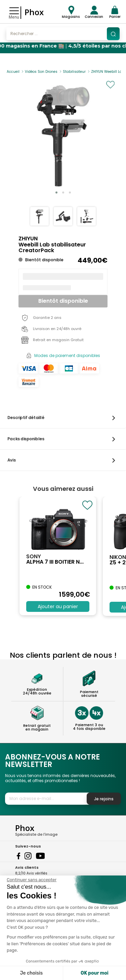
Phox (34, 12)
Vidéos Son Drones (41, 72)
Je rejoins (104, 799)
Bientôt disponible (63, 301)
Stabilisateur (74, 72)
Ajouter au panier (58, 606)
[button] (56, 192)
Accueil (13, 72)
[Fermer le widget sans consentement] (32, 880)
